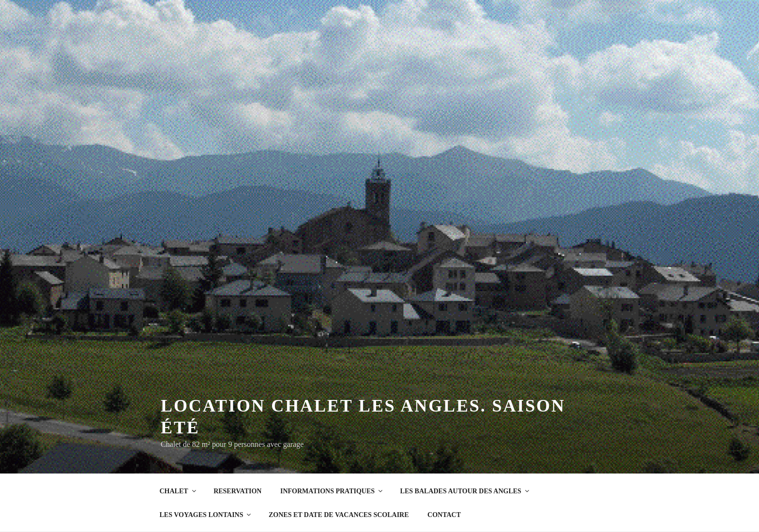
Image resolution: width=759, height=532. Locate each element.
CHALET (179, 491)
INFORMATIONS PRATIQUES (332, 491)
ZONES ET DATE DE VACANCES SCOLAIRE (339, 515)
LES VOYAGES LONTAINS (206, 515)
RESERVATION (237, 491)
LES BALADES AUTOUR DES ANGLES (465, 491)
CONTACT (444, 515)
